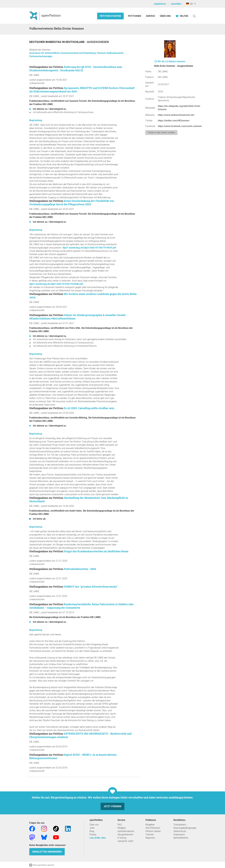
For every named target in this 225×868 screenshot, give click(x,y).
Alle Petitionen (153, 828)
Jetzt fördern (113, 806)
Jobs (92, 828)
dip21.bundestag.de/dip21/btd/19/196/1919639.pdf (89, 248)
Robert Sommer (177, 61)
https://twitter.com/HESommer (174, 121)
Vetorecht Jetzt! (125, 841)
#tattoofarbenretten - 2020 (80, 569)
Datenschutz (180, 831)
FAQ (120, 825)
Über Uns (165, 16)
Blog (92, 831)
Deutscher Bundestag (46, 42)
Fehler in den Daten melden (161, 132)
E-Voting (122, 838)
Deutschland (75, 42)
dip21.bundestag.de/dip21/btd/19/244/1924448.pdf (56, 284)
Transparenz (180, 825)
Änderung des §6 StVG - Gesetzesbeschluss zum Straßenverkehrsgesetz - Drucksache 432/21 (76, 69)
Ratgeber (150, 825)
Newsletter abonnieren (47, 852)
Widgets (122, 828)
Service (150, 16)
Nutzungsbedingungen (185, 828)
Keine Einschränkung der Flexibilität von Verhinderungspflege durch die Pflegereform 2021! (72, 203)
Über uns (94, 825)
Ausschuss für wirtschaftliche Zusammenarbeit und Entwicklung (63, 53)
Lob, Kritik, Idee (98, 838)
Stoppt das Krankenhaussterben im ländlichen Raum (96, 551)
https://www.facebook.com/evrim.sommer (180, 126)
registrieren (160, 4)
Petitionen (135, 16)
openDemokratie (126, 831)
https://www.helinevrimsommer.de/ (176, 115)
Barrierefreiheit (181, 838)
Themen (150, 835)
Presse (93, 835)
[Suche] (194, 16)
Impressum (179, 835)
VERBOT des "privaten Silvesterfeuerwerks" (91, 587)
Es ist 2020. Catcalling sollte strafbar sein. (89, 408)
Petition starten (110, 16)
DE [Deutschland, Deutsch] (189, 4)
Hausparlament (125, 835)
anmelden (176, 4)
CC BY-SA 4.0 (162, 61)
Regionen (150, 838)
